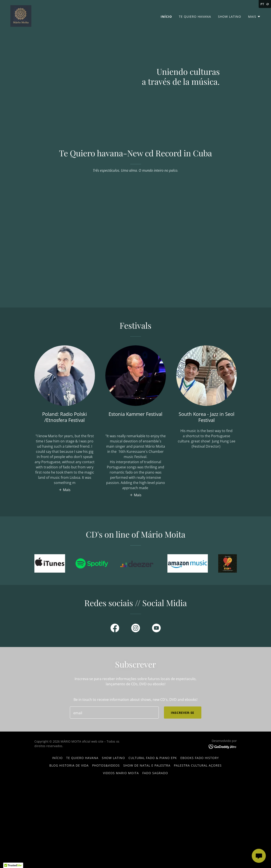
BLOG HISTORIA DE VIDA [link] (69, 765)
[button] (254, 17)
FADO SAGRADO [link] (155, 773)
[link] (21, 16)
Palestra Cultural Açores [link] (198, 765)
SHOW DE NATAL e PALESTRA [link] (147, 765)
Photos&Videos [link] (106, 765)
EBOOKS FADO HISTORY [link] (200, 758)
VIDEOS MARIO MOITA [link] (121, 773)
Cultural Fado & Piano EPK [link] (153, 758)
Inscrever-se (183, 713)
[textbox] (114, 713)
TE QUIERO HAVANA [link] (195, 17)
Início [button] (57, 758)
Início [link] (166, 17)
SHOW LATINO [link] (230, 17)
